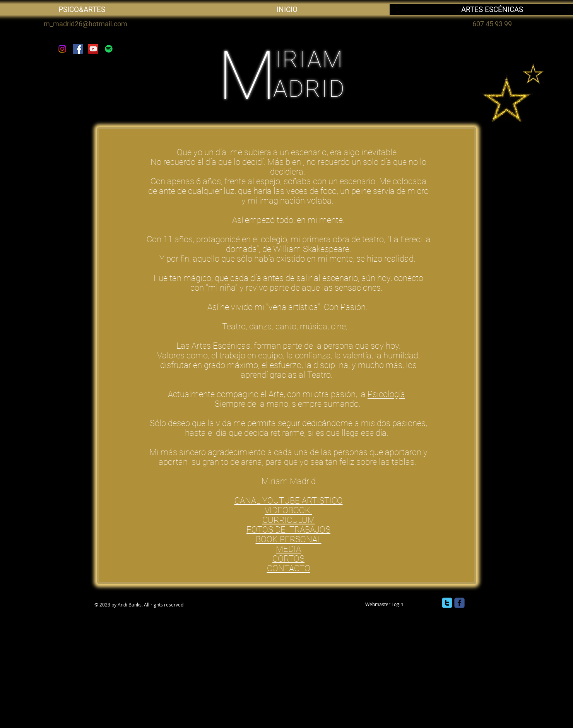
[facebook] (459, 603)
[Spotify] (109, 49)
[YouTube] (93, 49)
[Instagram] (62, 49)
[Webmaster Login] (384, 604)
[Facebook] (78, 49)
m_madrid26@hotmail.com (86, 24)
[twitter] (447, 603)
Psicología (386, 394)
